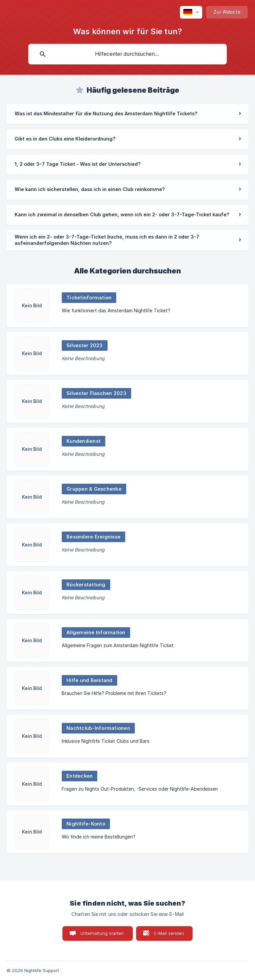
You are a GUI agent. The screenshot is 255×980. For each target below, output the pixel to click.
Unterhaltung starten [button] (102, 933)
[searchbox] (127, 54)
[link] (127, 114)
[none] (191, 12)
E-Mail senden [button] (169, 933)
